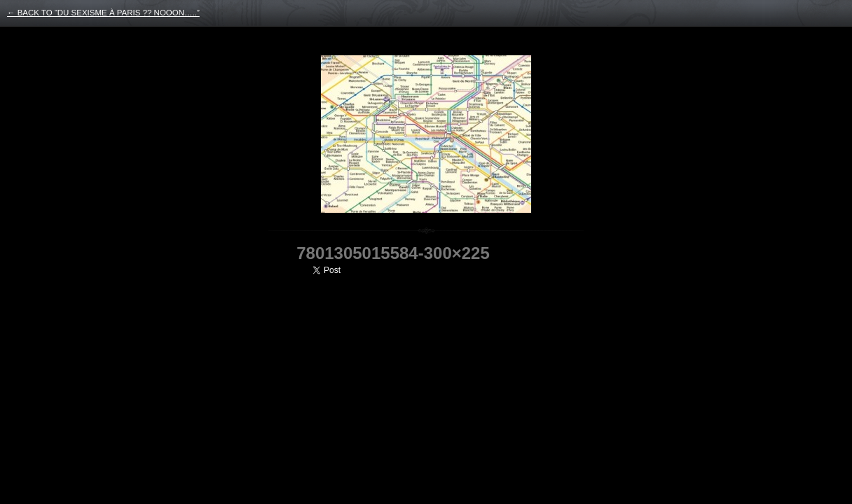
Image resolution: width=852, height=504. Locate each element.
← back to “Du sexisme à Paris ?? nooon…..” (103, 13)
